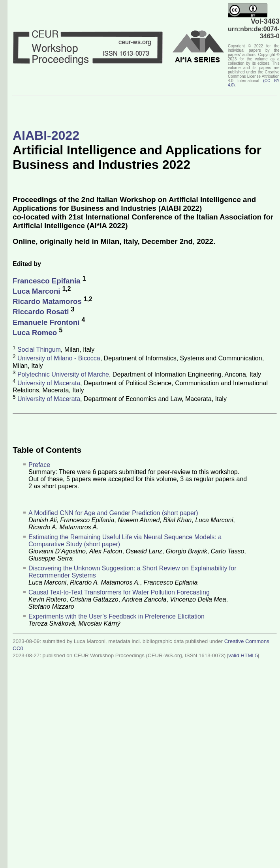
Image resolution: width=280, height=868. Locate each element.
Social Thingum (39, 350)
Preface (39, 465)
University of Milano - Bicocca (59, 359)
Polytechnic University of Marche (63, 374)
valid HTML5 (243, 655)
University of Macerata (49, 383)
